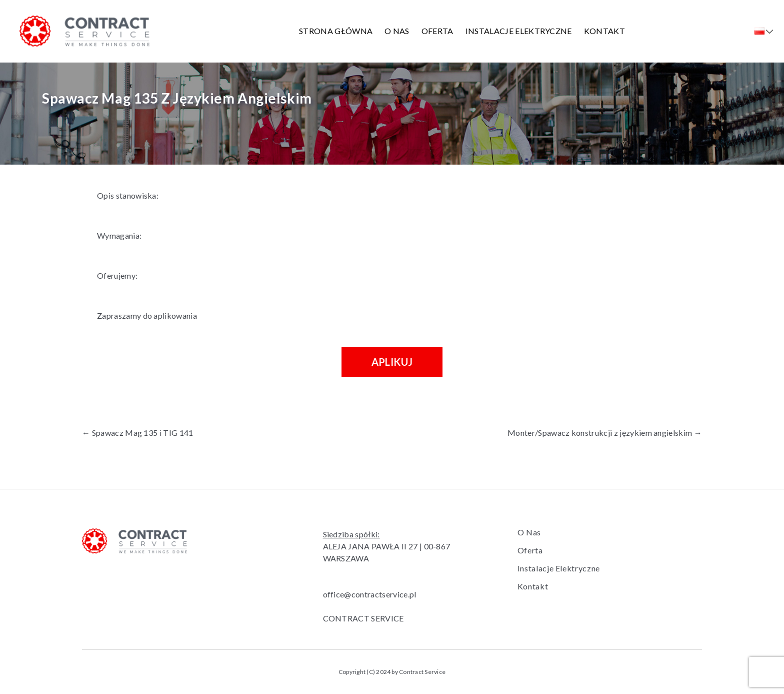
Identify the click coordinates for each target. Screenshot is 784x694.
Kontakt (604, 31)
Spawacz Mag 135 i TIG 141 (138, 433)
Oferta (437, 31)
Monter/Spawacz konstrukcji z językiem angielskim (605, 433)
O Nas (397, 31)
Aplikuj (392, 362)
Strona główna (336, 31)
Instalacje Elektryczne (519, 31)
